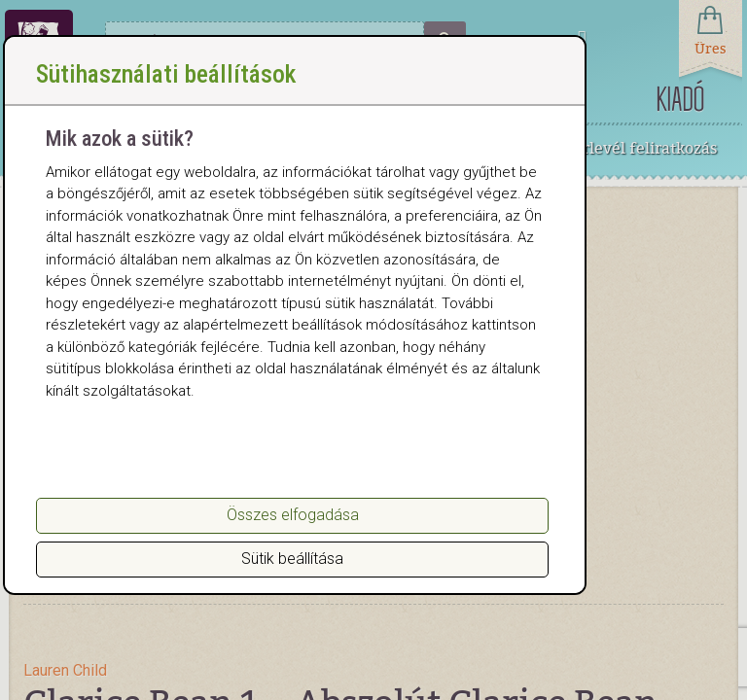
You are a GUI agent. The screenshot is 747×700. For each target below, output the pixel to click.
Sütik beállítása (292, 559)
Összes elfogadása (293, 515)
